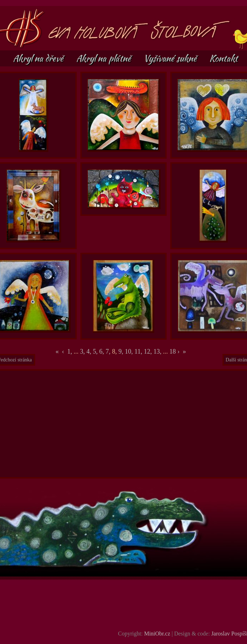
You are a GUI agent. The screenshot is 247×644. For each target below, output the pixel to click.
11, (139, 351)
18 (173, 351)
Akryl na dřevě (39, 58)
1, (70, 351)
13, (158, 351)
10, (130, 351)
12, (149, 351)
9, (122, 351)
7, (109, 351)
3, (83, 351)
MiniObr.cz (157, 634)
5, (96, 351)
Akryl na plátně (104, 58)
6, (102, 351)
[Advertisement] (124, 424)
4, (90, 351)
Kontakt (224, 58)
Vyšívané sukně (171, 58)
